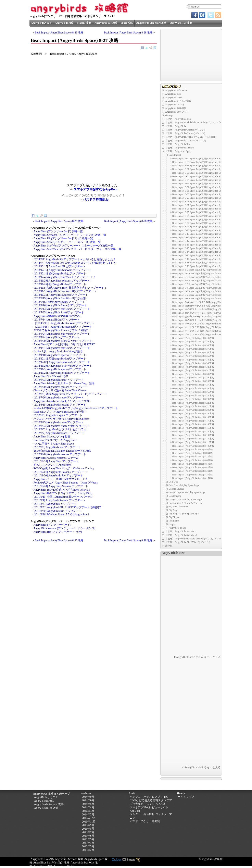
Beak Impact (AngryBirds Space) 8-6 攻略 (193, 460)
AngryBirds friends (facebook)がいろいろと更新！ (63, 401)
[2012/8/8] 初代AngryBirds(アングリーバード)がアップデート (70, 394)
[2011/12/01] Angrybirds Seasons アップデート (61, 472)
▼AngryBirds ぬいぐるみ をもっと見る (197, 657)
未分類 (169, 546)
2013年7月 (88, 832)
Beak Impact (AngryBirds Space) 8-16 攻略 (193, 424)
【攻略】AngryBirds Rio (177, 144)
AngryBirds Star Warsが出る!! (51, 376)
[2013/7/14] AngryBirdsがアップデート (57, 320)
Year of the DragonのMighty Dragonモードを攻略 (62, 451)
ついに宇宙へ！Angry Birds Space (54, 444)
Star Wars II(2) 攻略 (181, 23)
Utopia (172, 524)
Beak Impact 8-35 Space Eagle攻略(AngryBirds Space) (199, 176)
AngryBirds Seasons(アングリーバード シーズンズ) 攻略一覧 (70, 235)
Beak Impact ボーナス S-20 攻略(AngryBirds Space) (198, 334)
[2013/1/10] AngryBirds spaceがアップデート (60, 355)
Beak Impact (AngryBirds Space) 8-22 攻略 (193, 403)
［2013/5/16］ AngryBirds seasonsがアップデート (63, 327)
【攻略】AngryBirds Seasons (180, 148)
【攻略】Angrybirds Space (178, 151)
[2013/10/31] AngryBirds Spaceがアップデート (61, 295)
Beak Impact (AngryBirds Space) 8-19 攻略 (193, 413)
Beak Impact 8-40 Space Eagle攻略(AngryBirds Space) (199, 158)
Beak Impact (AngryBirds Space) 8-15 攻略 (193, 428)
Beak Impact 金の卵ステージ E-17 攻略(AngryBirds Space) (202, 313)
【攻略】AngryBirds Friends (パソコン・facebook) (191, 137)
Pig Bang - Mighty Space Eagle (184, 514)
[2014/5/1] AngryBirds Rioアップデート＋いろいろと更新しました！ (75, 259)
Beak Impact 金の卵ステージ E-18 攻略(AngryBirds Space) (202, 309)
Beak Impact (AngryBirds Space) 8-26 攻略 (59, 33)
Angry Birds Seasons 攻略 (49, 804)
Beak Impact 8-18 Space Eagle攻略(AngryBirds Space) (199, 237)
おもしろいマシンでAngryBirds (52, 465)
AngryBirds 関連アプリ (177, 112)
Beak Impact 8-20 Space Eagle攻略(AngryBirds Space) (199, 230)
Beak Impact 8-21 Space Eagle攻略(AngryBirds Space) (199, 227)
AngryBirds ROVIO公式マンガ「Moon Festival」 (62, 490)
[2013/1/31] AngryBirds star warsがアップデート (62, 348)
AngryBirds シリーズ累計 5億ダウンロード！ (61, 479)
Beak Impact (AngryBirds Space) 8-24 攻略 (193, 396)
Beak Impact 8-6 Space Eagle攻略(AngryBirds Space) (198, 281)
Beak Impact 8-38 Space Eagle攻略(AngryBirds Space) (199, 166)
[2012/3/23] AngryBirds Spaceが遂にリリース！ (62, 426)
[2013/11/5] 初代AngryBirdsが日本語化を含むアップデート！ (70, 288)
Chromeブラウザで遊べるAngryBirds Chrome (60, 390)
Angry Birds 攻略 (44, 801)
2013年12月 (89, 818)
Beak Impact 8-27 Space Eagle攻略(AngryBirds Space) (199, 205)
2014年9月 (88, 797)
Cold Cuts (173, 482)
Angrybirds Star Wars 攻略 (151, 23)
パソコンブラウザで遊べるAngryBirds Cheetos (61, 419)
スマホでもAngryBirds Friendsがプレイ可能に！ (62, 330)
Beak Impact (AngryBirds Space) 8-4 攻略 (193, 467)
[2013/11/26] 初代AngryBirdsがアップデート (60, 284)
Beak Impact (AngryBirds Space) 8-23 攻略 (193, 399)
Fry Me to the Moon (178, 507)
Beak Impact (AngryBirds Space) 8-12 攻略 (193, 439)
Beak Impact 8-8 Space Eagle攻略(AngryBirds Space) (198, 273)
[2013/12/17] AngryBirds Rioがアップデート (59, 266)
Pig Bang (173, 510)
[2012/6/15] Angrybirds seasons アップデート (60, 405)
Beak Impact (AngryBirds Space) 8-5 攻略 (193, 464)
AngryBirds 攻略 (64, 23)
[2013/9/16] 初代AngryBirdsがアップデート (59, 302)
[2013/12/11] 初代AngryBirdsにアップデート (60, 274)
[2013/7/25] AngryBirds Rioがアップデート (59, 313)
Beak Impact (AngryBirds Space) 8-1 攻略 (193, 478)
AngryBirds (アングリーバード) (52, 525)
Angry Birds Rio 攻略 (46, 808)
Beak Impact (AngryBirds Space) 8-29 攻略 (193, 378)
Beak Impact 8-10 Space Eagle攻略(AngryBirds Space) (199, 266)
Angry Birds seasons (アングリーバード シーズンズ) (64, 528)
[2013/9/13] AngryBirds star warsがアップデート (62, 309)
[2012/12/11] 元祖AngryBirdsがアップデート (60, 359)
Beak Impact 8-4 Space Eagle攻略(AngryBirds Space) (198, 288)
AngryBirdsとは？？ (46, 797)
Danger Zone (175, 496)
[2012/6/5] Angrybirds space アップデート (58, 415)
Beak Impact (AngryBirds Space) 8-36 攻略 (193, 352)
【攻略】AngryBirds (176, 126)
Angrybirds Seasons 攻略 (69, 859)
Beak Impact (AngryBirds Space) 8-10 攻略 (193, 446)
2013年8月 (88, 829)
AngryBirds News (174, 97)
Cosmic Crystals (176, 489)
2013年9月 (88, 825)
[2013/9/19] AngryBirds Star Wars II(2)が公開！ (61, 298)
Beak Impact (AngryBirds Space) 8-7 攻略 (193, 457)
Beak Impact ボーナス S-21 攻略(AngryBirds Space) (198, 331)
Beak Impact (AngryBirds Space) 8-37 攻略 (193, 349)
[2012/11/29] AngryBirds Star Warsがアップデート (63, 366)
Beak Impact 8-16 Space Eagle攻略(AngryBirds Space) (199, 245)
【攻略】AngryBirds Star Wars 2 (181, 535)
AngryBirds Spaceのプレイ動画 (52, 437)
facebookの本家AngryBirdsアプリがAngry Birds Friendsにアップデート (76, 408)
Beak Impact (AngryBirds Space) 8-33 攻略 (193, 363)
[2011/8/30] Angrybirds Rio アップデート (57, 511)
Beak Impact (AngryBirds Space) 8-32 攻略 (193, 367)
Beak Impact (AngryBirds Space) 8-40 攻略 (193, 338)
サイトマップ (186, 797)
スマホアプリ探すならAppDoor (96, 189)
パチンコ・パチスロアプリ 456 (149, 797)
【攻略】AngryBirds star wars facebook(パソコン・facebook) (196, 539)
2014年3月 (88, 811)
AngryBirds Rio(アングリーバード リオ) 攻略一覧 (63, 239)
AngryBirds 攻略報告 (176, 108)
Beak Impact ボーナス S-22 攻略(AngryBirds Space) (198, 327)
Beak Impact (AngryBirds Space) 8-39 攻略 (193, 342)
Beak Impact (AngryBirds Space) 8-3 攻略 (193, 471)
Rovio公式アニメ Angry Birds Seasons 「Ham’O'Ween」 (66, 483)
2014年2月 (88, 815)
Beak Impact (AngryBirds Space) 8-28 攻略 (128, 33)
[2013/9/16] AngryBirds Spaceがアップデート (60, 305)
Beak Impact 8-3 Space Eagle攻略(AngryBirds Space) (198, 291)
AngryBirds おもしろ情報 (178, 101)
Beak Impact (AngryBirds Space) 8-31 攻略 (193, 370)
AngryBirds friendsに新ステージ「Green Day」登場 (64, 383)
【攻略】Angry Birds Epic (178, 119)
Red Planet (174, 521)
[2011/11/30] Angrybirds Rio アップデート (58, 476)
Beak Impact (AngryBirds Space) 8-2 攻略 (193, 475)
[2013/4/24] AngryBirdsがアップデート (57, 337)
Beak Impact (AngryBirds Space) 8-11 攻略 (193, 442)
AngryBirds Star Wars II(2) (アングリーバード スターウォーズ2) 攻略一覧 (77, 249)
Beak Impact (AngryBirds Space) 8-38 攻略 (193, 345)
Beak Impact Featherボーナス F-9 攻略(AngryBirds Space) (201, 302)
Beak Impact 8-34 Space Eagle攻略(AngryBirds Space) (199, 180)
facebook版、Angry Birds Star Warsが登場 (58, 352)
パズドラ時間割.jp (96, 200)
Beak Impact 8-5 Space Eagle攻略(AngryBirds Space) (198, 284)
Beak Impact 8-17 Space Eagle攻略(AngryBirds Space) (199, 241)
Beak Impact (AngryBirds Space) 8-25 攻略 (193, 392)
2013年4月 (88, 843)
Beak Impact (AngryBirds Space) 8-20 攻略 (193, 410)
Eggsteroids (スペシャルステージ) (186, 503)
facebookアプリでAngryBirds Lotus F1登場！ (60, 412)
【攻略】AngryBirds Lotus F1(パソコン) (186, 141)
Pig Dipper (174, 517)
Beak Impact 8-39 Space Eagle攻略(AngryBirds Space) (199, 162)
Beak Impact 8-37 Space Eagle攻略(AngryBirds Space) (199, 169)
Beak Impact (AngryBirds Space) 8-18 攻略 (193, 417)
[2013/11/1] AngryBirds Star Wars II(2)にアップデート (65, 291)
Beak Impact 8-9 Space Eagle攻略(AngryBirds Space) (198, 270)
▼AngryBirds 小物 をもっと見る (201, 767)
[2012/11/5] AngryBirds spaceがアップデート (60, 369)
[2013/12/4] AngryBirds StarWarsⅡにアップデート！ (65, 277)
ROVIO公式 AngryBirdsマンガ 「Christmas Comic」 (64, 468)
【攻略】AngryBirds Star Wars (180, 531)
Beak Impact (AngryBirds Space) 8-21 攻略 (193, 406)
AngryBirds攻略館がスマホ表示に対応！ (58, 316)
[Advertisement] (62, 156)
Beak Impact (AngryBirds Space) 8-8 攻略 (193, 453)
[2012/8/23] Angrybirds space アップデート (59, 380)
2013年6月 (88, 836)
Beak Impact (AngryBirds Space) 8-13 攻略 (193, 435)
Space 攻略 (127, 23)
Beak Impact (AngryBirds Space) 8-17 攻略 (193, 421)
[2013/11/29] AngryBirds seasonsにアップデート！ (63, 281)
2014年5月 (88, 804)
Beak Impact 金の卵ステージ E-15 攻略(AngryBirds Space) (202, 320)
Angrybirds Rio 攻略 (106, 23)
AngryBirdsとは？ (41, 23)
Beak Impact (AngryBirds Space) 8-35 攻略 (193, 356)
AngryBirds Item (173, 94)
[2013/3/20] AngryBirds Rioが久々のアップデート (63, 341)
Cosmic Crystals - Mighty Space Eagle (187, 492)
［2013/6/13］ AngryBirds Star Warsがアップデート (64, 323)
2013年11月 (89, 822)
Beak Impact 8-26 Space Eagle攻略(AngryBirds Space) (199, 209)
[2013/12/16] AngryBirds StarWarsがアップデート (63, 270)
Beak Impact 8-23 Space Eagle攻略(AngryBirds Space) (199, 220)
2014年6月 (88, 800)
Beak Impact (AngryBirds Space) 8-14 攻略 (193, 432)
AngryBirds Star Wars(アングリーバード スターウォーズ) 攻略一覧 (73, 246)
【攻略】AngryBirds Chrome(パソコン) (185, 133)
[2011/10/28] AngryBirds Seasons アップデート (61, 486)
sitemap (169, 115)
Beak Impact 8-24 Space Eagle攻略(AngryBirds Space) (199, 216)
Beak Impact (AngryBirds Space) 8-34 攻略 (193, 360)
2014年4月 (88, 807)
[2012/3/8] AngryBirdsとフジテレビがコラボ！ (61, 429)
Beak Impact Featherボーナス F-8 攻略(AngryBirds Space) (201, 306)
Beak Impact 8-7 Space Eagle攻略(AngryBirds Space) (198, 277)
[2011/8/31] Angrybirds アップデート (55, 504)
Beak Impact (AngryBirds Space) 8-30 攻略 (193, 374)
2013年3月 (88, 846)
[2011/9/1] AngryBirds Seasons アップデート (59, 500)
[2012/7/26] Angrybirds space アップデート (59, 398)
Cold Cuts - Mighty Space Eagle (184, 485)
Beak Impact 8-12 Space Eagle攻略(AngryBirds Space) (199, 259)
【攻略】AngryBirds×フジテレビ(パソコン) (188, 542)
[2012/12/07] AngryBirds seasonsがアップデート (62, 362)
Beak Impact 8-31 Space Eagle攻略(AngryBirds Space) (199, 191)
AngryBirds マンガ (175, 105)
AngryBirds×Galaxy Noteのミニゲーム (56, 458)
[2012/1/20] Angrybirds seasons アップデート (60, 454)
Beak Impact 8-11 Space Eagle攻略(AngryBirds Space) (199, 263)
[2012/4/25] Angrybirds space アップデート (59, 422)
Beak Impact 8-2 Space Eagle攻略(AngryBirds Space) (198, 295)
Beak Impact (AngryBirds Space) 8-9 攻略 (193, 449)
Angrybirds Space (177, 528)
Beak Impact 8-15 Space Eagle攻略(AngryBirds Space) (199, 248)
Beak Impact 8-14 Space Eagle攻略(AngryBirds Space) (199, 252)
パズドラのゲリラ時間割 (145, 821)
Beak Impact (175, 155)
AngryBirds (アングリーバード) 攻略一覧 (58, 231)
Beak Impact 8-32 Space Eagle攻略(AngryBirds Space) (199, 187)
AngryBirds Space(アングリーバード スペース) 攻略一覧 (67, 242)
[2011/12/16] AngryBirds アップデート (56, 461)
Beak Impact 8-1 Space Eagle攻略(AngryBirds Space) (198, 298)
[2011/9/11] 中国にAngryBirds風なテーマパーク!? (63, 497)
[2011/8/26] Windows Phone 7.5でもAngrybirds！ (62, 515)
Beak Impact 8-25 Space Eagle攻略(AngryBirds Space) (199, 212)
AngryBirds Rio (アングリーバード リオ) (58, 532)
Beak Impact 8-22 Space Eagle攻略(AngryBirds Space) (199, 223)
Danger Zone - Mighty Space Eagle (185, 499)
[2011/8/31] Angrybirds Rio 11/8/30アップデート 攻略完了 (68, 507)
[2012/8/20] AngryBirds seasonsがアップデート (61, 387)
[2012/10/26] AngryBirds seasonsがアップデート (62, 373)
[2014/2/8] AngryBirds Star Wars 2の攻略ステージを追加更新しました (75, 263)
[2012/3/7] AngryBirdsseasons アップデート (59, 433)
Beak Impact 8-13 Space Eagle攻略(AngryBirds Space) (199, 255)
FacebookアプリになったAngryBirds (55, 440)
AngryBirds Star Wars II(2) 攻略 (51, 863)
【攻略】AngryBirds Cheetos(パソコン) (185, 130)
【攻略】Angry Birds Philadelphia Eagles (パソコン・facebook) (197, 122)
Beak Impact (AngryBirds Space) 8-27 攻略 (193, 385)
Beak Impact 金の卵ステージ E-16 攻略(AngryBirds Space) (202, 317)
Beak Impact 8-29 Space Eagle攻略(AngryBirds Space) (199, 198)
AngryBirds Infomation (176, 90)
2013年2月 (88, 850)
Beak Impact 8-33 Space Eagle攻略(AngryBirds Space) (199, 183)
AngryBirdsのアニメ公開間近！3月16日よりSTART (64, 344)
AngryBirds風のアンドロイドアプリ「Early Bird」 (64, 493)
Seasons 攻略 (84, 23)
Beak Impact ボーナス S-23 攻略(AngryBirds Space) (198, 324)
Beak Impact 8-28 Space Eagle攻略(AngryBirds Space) (199, 202)
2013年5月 (88, 839)
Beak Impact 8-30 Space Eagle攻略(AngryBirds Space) (199, 194)
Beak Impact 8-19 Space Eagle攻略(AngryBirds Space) (199, 234)
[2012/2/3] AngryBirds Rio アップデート (57, 447)
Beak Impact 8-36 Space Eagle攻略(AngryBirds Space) (199, 173)
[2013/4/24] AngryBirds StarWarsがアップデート (62, 334)
